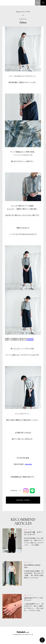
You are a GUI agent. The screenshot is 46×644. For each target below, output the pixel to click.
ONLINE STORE (42, 640)
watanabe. (29, 464)
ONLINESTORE (38, 3)
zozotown (30, 339)
